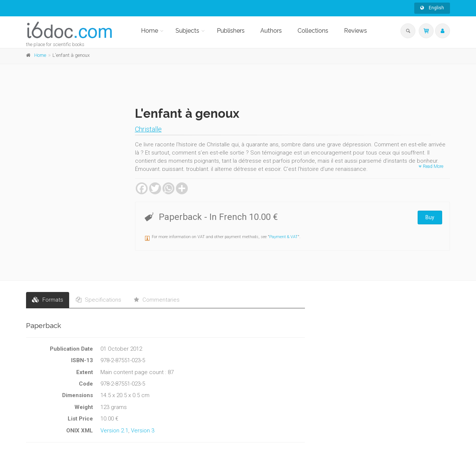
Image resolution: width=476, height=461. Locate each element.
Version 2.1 (114, 431)
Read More (431, 166)
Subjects (187, 31)
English (432, 8)
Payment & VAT (284, 237)
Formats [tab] (48, 300)
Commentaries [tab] (157, 300)
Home (149, 31)
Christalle (148, 129)
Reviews (356, 31)
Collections (313, 31)
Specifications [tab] (99, 300)
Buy (430, 217)
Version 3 (143, 431)
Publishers (231, 31)
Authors (271, 31)
